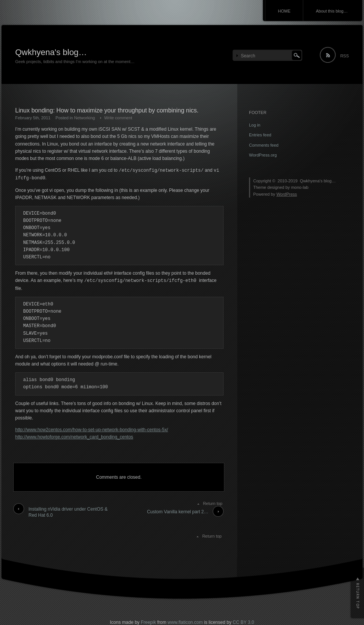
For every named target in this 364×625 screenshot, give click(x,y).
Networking (84, 118)
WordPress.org (263, 155)
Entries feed (260, 135)
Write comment (118, 118)
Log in (255, 125)
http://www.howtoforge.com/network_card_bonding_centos (74, 437)
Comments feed (264, 145)
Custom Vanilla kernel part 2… (178, 512)
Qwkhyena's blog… (51, 52)
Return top (213, 503)
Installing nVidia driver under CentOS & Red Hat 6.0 (68, 512)
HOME (284, 11)
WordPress (287, 194)
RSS (344, 56)
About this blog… (332, 11)
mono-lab (300, 187)
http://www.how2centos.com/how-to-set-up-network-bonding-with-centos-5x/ (92, 430)
